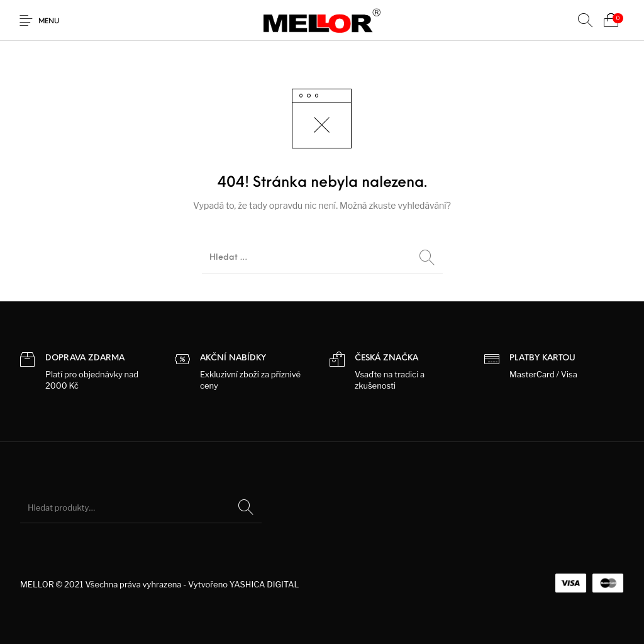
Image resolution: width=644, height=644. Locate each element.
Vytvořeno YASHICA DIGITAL (243, 584)
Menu (49, 22)
